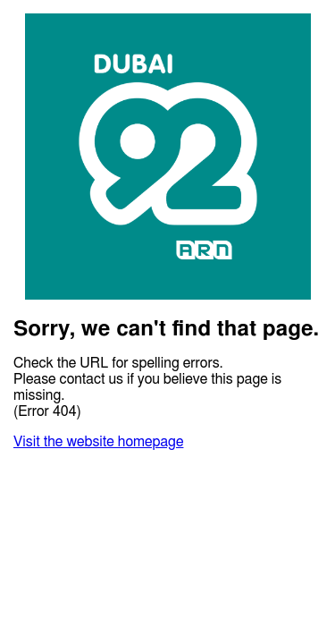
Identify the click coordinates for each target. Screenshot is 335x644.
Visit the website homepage (98, 442)
